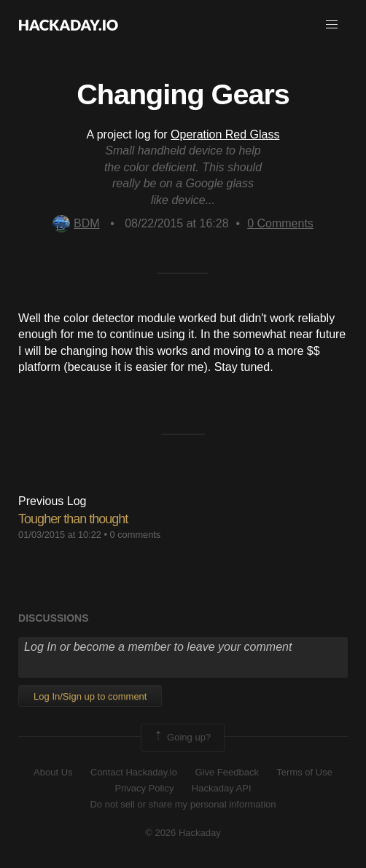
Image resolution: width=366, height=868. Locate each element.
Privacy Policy (144, 788)
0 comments (136, 535)
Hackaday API (222, 788)
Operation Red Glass (225, 134)
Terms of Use (304, 772)
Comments (280, 223)
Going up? (182, 738)
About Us (53, 772)
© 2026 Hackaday (183, 833)
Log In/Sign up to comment (90, 696)
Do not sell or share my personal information (183, 804)
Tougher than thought (73, 519)
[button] (332, 25)
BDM (76, 223)
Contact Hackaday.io (134, 772)
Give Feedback (226, 772)
